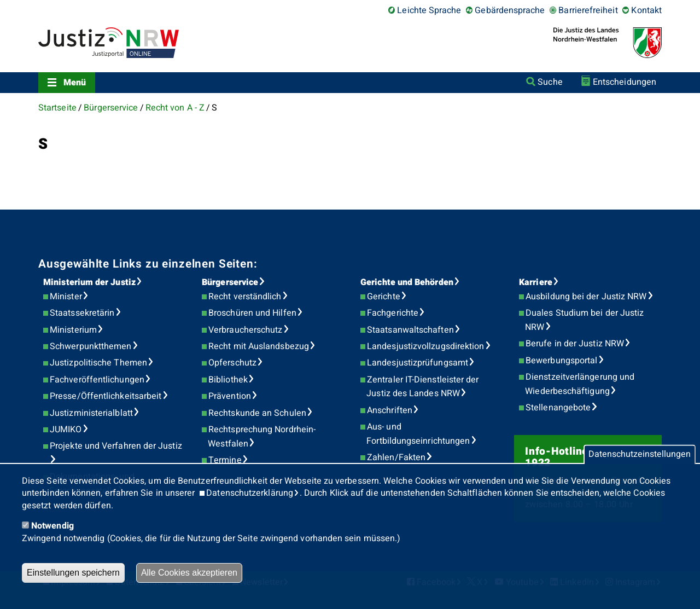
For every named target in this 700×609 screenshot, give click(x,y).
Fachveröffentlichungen (97, 380)
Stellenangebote (558, 408)
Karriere (536, 282)
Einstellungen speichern (73, 573)
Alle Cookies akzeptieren (189, 573)
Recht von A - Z (175, 108)
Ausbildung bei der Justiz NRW (586, 297)
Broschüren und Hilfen (252, 313)
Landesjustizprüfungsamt (418, 363)
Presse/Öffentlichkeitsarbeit (106, 396)
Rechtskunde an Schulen (257, 413)
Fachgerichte (393, 313)
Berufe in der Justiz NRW (575, 344)
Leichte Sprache (429, 10)
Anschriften (390, 410)
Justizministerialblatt (91, 413)
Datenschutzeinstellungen (640, 455)
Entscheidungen (625, 82)
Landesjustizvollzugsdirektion (425, 346)
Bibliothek (228, 380)
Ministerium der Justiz (89, 282)
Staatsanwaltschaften (410, 330)
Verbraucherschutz (245, 330)
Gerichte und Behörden (407, 282)
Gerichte (384, 297)
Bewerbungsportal (561, 361)
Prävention (230, 396)
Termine (225, 460)
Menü (75, 83)
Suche (550, 82)
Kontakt (646, 10)
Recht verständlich (245, 297)
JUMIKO (66, 430)
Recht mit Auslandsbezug (259, 346)
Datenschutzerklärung (250, 493)
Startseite (57, 108)
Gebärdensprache (510, 10)
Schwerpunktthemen (91, 346)
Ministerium (73, 330)
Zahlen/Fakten (396, 457)
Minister (66, 297)
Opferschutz (232, 363)
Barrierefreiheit (588, 10)
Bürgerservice (111, 108)
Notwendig (52, 526)
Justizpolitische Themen (98, 363)
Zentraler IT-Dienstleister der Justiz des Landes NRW (422, 387)
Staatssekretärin (82, 313)
